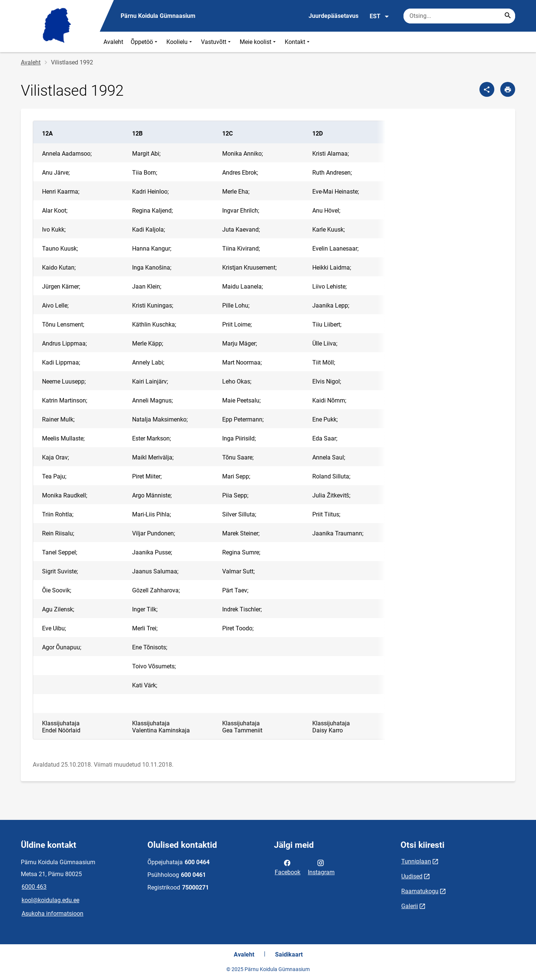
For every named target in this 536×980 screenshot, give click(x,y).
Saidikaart (289, 954)
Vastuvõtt (217, 42)
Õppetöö (145, 42)
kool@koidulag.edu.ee (50, 900)
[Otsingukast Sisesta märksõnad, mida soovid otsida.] (459, 16)
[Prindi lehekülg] (508, 89)
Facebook (288, 867)
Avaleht (113, 42)
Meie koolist (259, 42)
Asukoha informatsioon (52, 914)
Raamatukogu (420, 891)
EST (379, 16)
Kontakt (298, 42)
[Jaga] (487, 89)
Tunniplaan (416, 861)
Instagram (321, 867)
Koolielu (180, 42)
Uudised (412, 876)
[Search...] (508, 16)
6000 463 (34, 887)
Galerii (410, 906)
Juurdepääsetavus (334, 16)
